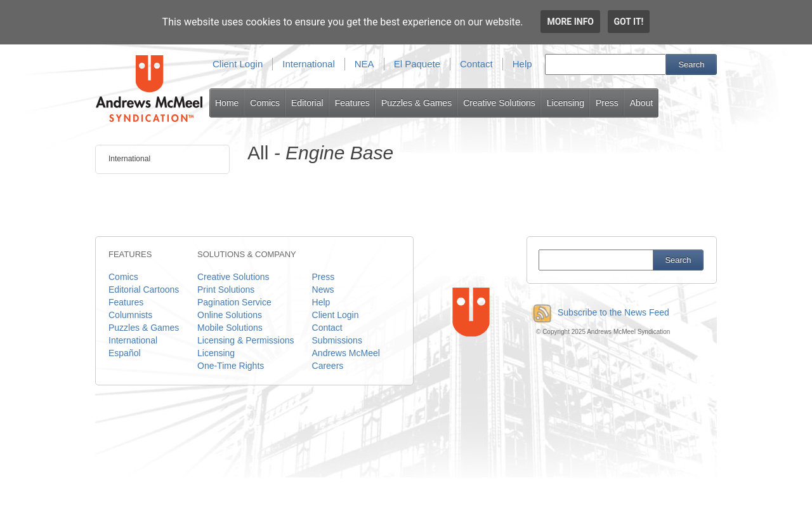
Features (352, 103)
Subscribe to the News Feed (598, 312)
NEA (364, 64)
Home (227, 103)
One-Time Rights (231, 366)
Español (125, 353)
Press (607, 103)
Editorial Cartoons (144, 290)
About (642, 103)
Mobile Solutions (230, 328)
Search (691, 64)
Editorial (307, 103)
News (323, 290)
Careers (328, 366)
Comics (265, 103)
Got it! (629, 22)
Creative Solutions (499, 103)
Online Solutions (230, 315)
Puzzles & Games (416, 103)
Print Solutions (226, 290)
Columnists (130, 315)
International (309, 64)
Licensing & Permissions (246, 340)
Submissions (337, 340)
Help (522, 64)
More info (570, 22)
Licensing (566, 103)
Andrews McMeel (346, 353)
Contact (476, 64)
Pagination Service (234, 302)
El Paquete (417, 64)
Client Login (238, 64)
